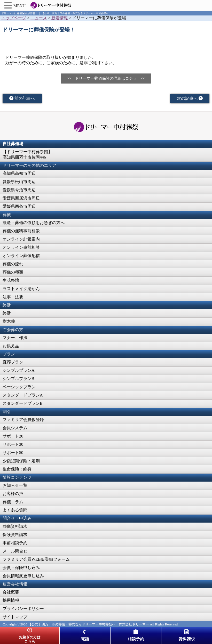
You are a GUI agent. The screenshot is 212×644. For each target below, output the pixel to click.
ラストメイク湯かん (21, 289)
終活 (7, 313)
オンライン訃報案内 (21, 239)
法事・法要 (13, 297)
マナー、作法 (15, 338)
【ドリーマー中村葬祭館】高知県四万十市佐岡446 (27, 154)
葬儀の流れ (13, 264)
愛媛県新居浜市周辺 (21, 198)
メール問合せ (15, 551)
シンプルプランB (18, 379)
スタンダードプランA (23, 395)
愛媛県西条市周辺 (19, 206)
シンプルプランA (19, 370)
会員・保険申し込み (21, 568)
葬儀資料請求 (15, 526)
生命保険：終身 (17, 469)
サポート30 (13, 444)
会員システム (15, 428)
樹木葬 (9, 321)
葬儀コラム (13, 502)
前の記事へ (22, 98)
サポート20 (13, 436)
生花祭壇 (11, 280)
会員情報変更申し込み (23, 576)
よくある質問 (15, 510)
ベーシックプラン (19, 387)
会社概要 (11, 592)
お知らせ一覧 (15, 485)
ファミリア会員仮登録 (23, 420)
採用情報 (11, 600)
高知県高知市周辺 (19, 173)
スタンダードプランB (23, 403)
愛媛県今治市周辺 (19, 190)
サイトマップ (15, 617)
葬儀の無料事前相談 (21, 231)
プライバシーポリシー (23, 609)
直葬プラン (13, 362)
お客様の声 (13, 494)
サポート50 (13, 453)
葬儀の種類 (13, 272)
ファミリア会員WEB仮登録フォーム (36, 559)
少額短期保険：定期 (21, 461)
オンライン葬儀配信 (21, 256)
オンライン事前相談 (21, 247)
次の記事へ (190, 98)
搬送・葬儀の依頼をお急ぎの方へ (34, 223)
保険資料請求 (15, 535)
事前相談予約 (15, 543)
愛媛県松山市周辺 (19, 182)
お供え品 (11, 346)
